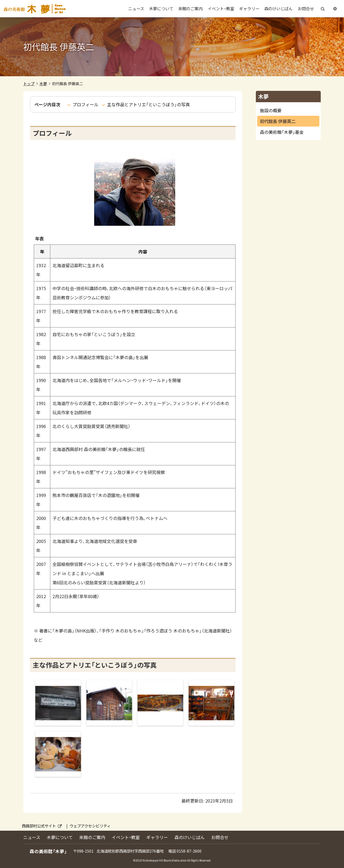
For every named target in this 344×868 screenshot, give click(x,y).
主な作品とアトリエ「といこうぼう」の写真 (148, 104)
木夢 (43, 84)
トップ (29, 84)
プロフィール (85, 104)
